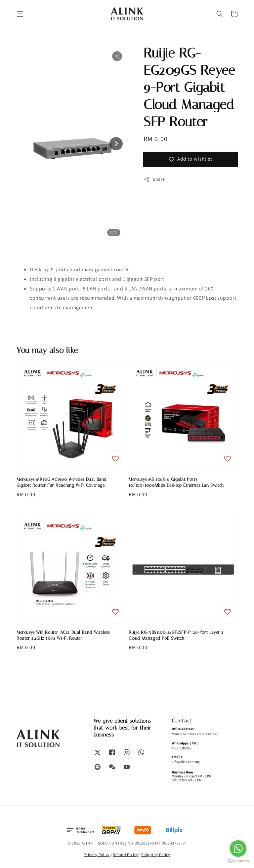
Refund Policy (126, 855)
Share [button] (154, 179)
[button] (20, 14)
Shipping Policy (156, 855)
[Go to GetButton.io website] (238, 861)
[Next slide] (116, 144)
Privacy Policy (97, 855)
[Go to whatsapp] (238, 849)
